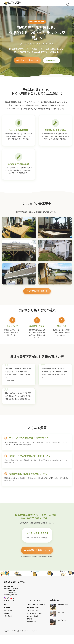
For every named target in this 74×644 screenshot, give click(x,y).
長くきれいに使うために (34, 615)
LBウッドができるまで (34, 612)
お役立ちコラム (32, 623)
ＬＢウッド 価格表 (32, 617)
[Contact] (14, 600)
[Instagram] (5, 600)
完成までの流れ (8, 612)
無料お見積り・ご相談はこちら (24, 61)
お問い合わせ (8, 617)
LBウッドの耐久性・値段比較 (36, 606)
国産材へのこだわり (33, 609)
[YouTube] (11, 600)
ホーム (6, 606)
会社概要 (6, 615)
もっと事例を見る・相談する (37, 292)
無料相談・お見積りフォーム (37, 552)
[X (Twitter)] (8, 600)
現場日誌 (30, 620)
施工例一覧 (7, 609)
